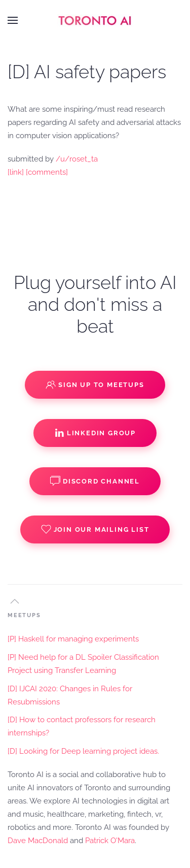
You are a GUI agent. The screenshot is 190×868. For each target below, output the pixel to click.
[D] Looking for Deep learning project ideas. (83, 751)
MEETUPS (24, 615)
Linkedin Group (95, 433)
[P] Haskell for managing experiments (73, 639)
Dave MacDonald (38, 841)
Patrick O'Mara (110, 841)
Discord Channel (95, 481)
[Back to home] (95, 20)
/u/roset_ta (77, 159)
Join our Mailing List (95, 529)
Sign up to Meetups (95, 384)
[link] (16, 172)
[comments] (47, 172)
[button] (13, 20)
